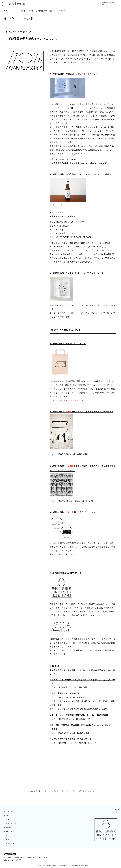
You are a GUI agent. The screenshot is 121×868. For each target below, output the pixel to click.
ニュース (8, 836)
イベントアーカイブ (26, 11)
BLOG (112, 857)
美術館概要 (9, 832)
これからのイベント (29, 792)
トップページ (10, 812)
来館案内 (8, 828)
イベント (14, 11)
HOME (6, 11)
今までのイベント (51, 792)
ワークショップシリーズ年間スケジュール (82, 792)
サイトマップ (10, 844)
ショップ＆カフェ (12, 824)
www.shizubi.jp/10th (69, 159)
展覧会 (7, 816)
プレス (7, 840)
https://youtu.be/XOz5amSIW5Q (95, 163)
